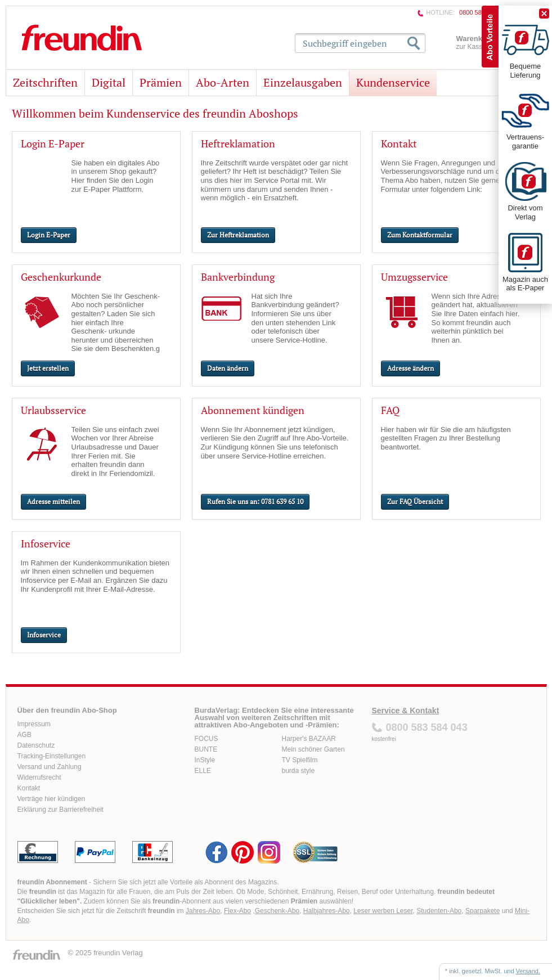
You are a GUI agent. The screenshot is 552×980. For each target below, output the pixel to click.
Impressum (34, 724)
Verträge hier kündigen (51, 799)
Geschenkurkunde (61, 277)
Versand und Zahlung (50, 767)
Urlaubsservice (53, 410)
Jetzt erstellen (48, 368)
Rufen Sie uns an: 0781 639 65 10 (255, 502)
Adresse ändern (410, 368)
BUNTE (206, 749)
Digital (109, 82)
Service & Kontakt (406, 711)
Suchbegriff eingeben (345, 43)
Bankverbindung (238, 277)
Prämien (161, 82)
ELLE (203, 771)
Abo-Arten (223, 82)
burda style (299, 771)
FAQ (390, 410)
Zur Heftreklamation (238, 235)
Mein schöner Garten (313, 749)
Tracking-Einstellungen (52, 756)
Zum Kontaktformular (420, 235)
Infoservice (46, 543)
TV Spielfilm (300, 760)
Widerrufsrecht (39, 777)
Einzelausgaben (303, 82)
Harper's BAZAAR (309, 739)
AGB (24, 735)
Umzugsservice (414, 277)
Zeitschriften (45, 82)
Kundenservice (393, 82)
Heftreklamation (238, 143)
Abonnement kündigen (253, 410)
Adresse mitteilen (53, 502)
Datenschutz (36, 745)
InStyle (205, 760)
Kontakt (399, 143)
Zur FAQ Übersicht (415, 502)
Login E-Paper (53, 143)
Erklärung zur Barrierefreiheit (60, 810)
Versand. (528, 971)
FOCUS (207, 739)
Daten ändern (228, 368)
